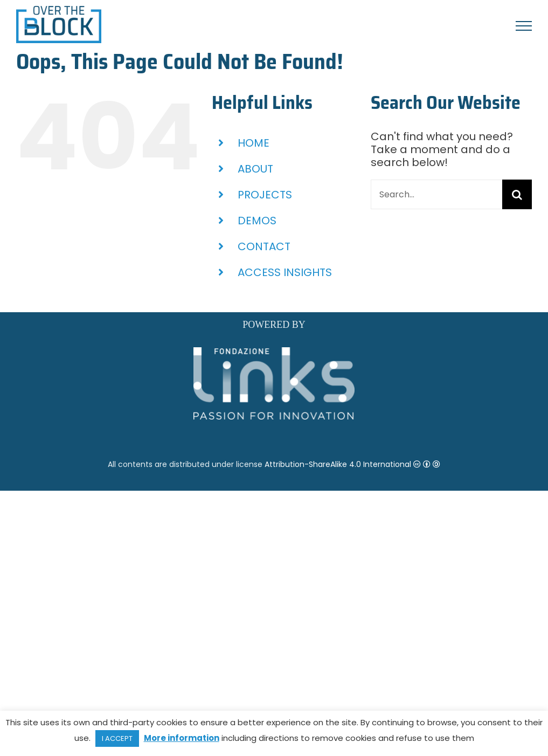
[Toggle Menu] (524, 26)
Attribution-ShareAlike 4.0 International (352, 464)
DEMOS (257, 221)
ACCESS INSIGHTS (285, 272)
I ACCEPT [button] (117, 738)
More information (182, 738)
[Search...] (436, 194)
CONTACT (264, 246)
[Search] (517, 194)
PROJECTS (265, 195)
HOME (254, 143)
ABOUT (255, 169)
